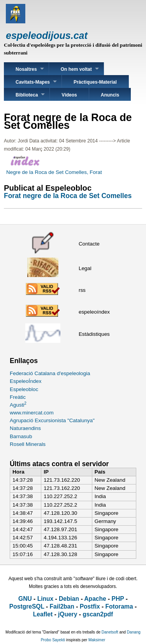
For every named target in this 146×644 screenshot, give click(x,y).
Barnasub (21, 436)
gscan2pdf (98, 614)
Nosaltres (26, 69)
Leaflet (43, 614)
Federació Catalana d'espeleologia (50, 373)
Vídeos (69, 95)
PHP (118, 599)
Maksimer (97, 640)
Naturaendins (25, 428)
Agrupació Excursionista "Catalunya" (52, 420)
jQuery (68, 614)
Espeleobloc (24, 389)
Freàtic (18, 397)
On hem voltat (76, 69)
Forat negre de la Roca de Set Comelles (68, 196)
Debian (69, 599)
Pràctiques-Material (95, 82)
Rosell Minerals (28, 444)
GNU (25, 599)
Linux (46, 599)
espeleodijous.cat (47, 35)
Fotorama (119, 606)
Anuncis (110, 95)
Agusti (18, 405)
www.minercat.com (32, 413)
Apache (95, 599)
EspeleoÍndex (26, 381)
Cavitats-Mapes (33, 82)
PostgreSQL (27, 606)
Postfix (90, 606)
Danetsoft (110, 632)
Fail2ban (62, 606)
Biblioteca (27, 95)
